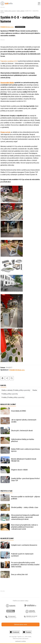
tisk (3, 378)
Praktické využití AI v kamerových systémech (22, 555)
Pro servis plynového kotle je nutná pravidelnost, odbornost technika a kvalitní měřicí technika (25, 565)
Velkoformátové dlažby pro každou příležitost (23, 440)
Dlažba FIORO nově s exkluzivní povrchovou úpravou (25, 450)
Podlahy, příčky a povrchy (10, 11)
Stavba (2, 11)
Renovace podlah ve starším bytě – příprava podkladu (26, 498)
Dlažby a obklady (21, 11)
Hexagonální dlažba (7, 83)
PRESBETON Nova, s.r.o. (7, 27)
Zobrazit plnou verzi (20, 624)
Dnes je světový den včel (19, 574)
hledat (12, 378)
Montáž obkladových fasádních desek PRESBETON (24, 460)
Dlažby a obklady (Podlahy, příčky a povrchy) (16, 390)
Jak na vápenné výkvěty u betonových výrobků (24, 421)
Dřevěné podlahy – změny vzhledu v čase (25, 507)
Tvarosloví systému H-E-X (9, 61)
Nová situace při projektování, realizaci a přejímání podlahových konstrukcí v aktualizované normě (24, 527)
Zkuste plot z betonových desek (22, 431)
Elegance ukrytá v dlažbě (19, 470)
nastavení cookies (20, 641)
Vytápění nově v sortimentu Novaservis (24, 545)
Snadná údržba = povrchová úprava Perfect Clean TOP (25, 479)
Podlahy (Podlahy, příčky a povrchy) (13, 397)
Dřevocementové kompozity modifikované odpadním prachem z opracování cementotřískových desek (25, 517)
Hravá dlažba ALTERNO (19, 411)
